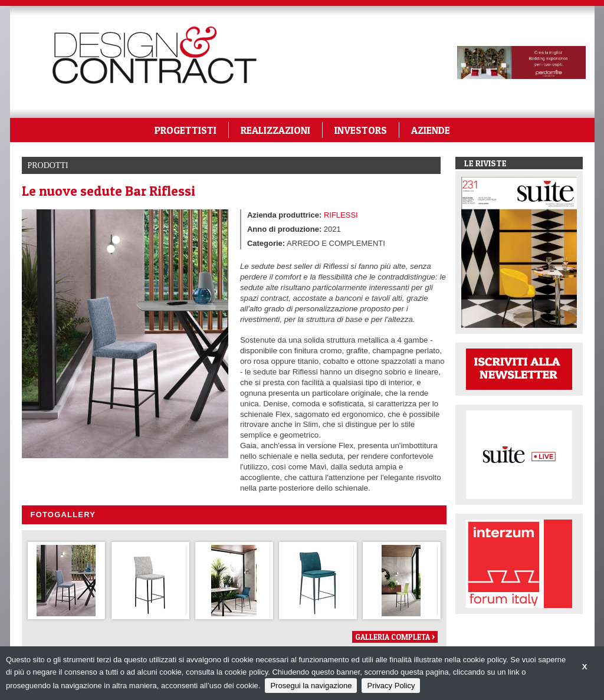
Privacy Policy (391, 686)
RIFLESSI (341, 215)
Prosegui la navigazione (311, 686)
